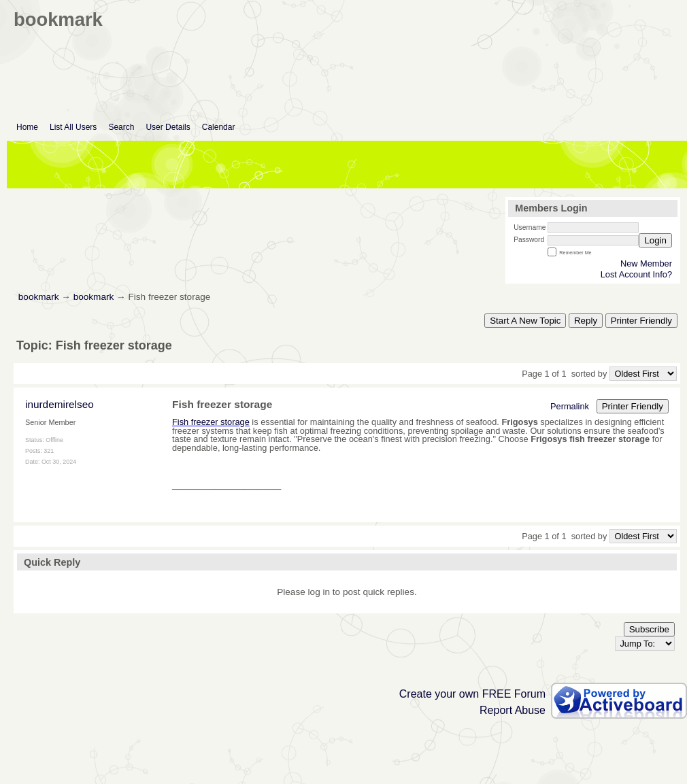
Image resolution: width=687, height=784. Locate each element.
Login (655, 240)
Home (27, 127)
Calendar (219, 127)
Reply (586, 321)
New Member (646, 263)
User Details (168, 127)
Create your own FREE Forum (472, 694)
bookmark (39, 297)
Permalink (570, 406)
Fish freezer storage (211, 422)
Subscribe (649, 629)
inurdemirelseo (60, 404)
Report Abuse (513, 710)
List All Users (73, 127)
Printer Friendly (641, 321)
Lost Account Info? (636, 274)
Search (121, 127)
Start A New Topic (525, 321)
